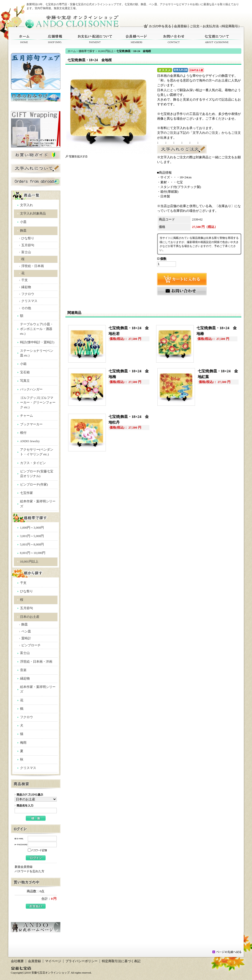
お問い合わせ (174, 39)
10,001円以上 (29, 562)
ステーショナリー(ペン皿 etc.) (37, 353)
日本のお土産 (30, 617)
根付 (23, 433)
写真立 (25, 381)
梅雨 (23, 743)
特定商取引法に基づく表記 (121, 961)
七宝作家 (27, 493)
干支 (25, 280)
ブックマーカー (31, 424)
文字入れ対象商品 (33, 214)
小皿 (23, 222)
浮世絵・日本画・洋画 (36, 662)
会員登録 (180, 26)
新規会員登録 (24, 867)
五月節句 (28, 245)
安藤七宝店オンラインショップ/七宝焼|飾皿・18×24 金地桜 (72, 22)
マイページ (53, 961)
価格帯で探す (87, 51)
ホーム (24, 39)
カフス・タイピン (33, 463)
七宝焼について (217, 39)
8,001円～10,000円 (33, 553)
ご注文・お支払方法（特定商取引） (216, 26)
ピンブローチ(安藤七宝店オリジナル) (37, 474)
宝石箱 (25, 372)
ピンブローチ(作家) (34, 485)
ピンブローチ (31, 645)
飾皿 (23, 231)
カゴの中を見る (160, 26)
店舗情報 (55, 39)
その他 (26, 308)
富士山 (26, 252)
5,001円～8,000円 (32, 544)
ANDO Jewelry (30, 441)
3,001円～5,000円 (32, 536)
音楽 (23, 670)
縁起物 (26, 287)
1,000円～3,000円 (32, 528)
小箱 (23, 364)
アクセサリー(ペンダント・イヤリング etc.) (37, 452)
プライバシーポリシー (82, 961)
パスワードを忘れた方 (29, 871)
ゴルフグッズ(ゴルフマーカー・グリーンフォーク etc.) (38, 403)
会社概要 (17, 961)
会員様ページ (136, 39)
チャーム (27, 416)
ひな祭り (28, 238)
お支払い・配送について (95, 39)
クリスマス (29, 301)
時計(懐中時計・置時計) (37, 342)
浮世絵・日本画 (33, 266)
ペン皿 (26, 631)
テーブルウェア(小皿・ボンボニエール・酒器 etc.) (37, 329)
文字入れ (27, 205)
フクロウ (28, 294)
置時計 (26, 638)
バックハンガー (31, 389)
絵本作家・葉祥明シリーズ (38, 504)
